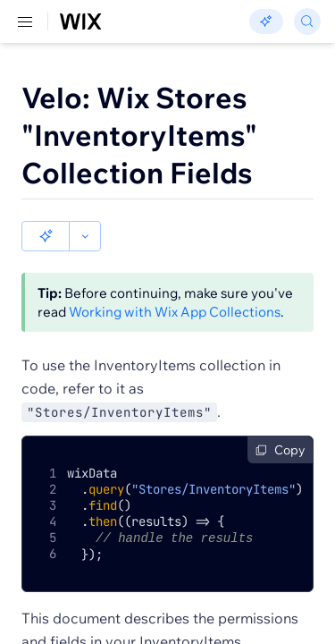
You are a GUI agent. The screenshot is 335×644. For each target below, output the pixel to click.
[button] (46, 236)
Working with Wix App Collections (175, 312)
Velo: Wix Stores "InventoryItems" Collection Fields (139, 135)
